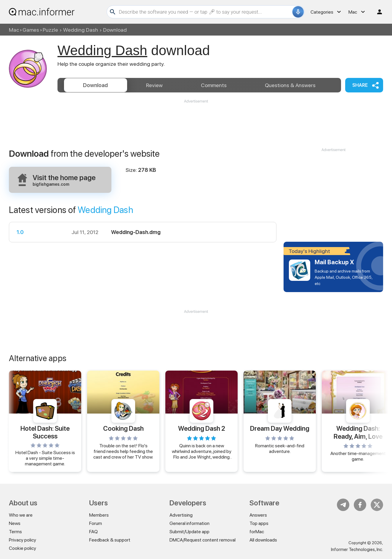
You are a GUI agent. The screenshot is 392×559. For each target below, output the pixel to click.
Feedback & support (110, 540)
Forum (96, 523)
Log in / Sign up (377, 12)
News (15, 523)
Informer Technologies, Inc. (357, 550)
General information (189, 523)
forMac (257, 532)
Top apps (259, 523)
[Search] (205, 12)
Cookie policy (23, 548)
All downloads (263, 540)
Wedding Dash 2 (202, 428)
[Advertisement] (196, 122)
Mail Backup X (334, 262)
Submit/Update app (189, 532)
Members (99, 515)
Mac (14, 30)
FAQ (93, 532)
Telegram (343, 505)
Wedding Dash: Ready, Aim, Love (358, 432)
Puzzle (50, 30)
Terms (15, 532)
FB (360, 505)
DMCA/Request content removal (203, 540)
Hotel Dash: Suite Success (45, 432)
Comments (214, 85)
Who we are (21, 515)
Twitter (377, 505)
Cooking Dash (123, 428)
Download (95, 85)
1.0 (20, 232)
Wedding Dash (81, 30)
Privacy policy (23, 540)
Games (31, 30)
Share (360, 85)
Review (154, 85)
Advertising (181, 515)
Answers (290, 85)
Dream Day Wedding (280, 428)
